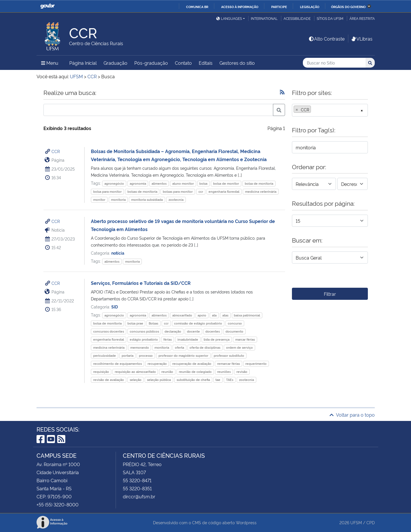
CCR (56, 151)
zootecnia (176, 200)
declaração (173, 331)
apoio (202, 315)
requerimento (256, 364)
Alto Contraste (326, 39)
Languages (229, 18)
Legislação (310, 7)
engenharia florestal (224, 191)
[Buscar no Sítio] (334, 63)
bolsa (203, 183)
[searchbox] (314, 110)
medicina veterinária (261, 191)
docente (193, 331)
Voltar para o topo (352, 415)
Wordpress (246, 522)
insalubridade (188, 339)
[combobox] (330, 110)
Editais (206, 63)
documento (234, 331)
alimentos (159, 183)
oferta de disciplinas (205, 347)
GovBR (47, 6)
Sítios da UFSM (330, 18)
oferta (179, 347)
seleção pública (159, 380)
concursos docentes (109, 331)
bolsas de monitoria (142, 191)
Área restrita (362, 18)
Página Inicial (83, 63)
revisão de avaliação (109, 380)
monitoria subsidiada (147, 200)
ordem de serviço (239, 347)
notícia (118, 253)
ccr (201, 191)
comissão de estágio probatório (198, 323)
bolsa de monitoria (259, 183)
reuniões (224, 372)
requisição (101, 372)
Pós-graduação (151, 63)
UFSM (356, 522)
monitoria (118, 200)
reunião (167, 372)
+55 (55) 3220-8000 (58, 504)
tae (218, 380)
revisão (242, 372)
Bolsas (153, 323)
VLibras (362, 39)
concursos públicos (144, 331)
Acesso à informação (240, 7)
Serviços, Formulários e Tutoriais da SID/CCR (141, 283)
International (264, 18)
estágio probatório (144, 339)
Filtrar (330, 294)
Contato (183, 63)
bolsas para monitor (178, 191)
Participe (279, 7)
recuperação (157, 364)
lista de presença (217, 339)
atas (225, 315)
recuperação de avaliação (192, 364)
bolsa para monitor (107, 191)
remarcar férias (229, 364)
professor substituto (229, 355)
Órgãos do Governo (348, 7)
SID (115, 307)
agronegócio (114, 183)
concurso (235, 323)
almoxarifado (182, 315)
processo (146, 355)
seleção (136, 380)
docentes (213, 331)
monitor (99, 200)
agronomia (138, 183)
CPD (371, 522)
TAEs (230, 380)
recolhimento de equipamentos (117, 364)
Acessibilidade (297, 18)
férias (168, 339)
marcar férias (245, 339)
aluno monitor (183, 183)
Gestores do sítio (237, 63)
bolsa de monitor (226, 183)
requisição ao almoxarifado (135, 372)
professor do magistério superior (183, 355)
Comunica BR (197, 7)
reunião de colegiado (195, 372)
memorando (140, 347)
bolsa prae (135, 323)
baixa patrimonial (247, 315)
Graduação (115, 63)
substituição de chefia (193, 380)
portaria (128, 355)
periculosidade (105, 355)
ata (214, 315)
